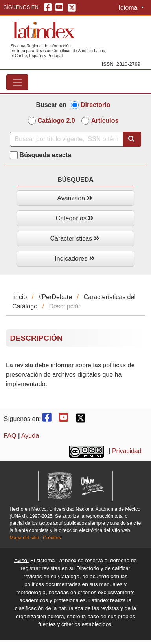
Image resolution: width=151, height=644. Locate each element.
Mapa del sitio (24, 538)
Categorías (75, 218)
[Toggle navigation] (17, 82)
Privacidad (127, 451)
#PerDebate (55, 297)
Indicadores (75, 259)
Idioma (129, 8)
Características (75, 239)
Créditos (52, 538)
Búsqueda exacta (46, 155)
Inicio (19, 297)
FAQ (10, 436)
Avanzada (75, 198)
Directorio (96, 105)
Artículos (105, 121)
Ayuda (30, 436)
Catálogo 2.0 (56, 121)
